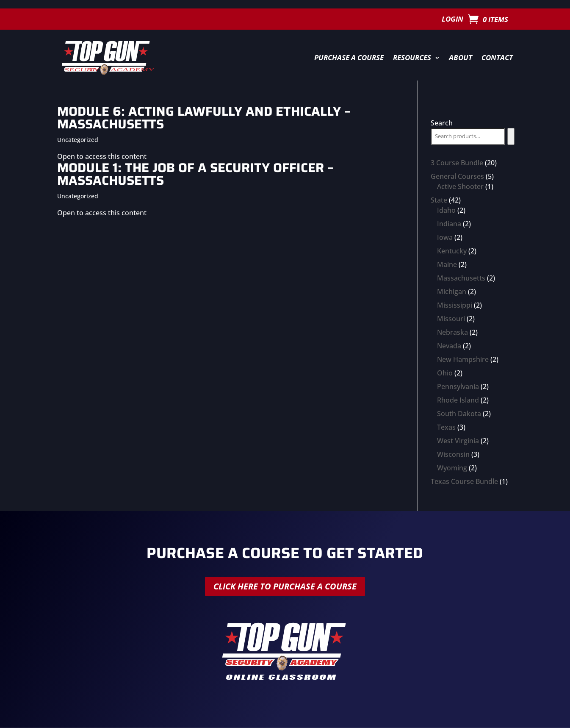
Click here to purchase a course (285, 586)
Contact (497, 57)
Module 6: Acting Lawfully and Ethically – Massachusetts (204, 118)
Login (452, 20)
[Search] (511, 136)
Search (442, 123)
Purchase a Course (349, 57)
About (461, 57)
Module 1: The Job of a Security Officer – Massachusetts (195, 174)
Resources (412, 57)
